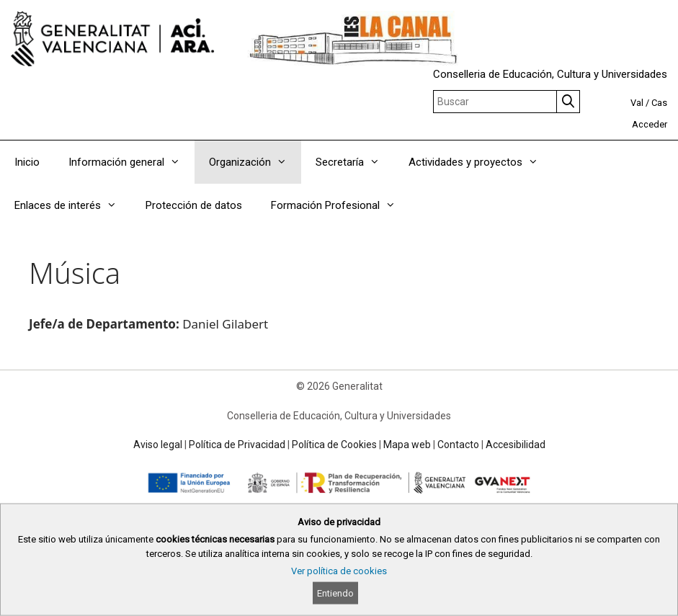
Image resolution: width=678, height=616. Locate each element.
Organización (255, 162)
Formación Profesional (340, 205)
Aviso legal (158, 445)
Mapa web (407, 445)
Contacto (458, 445)
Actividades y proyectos (481, 162)
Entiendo (335, 593)
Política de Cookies (334, 445)
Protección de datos (194, 205)
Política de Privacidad (237, 445)
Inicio (27, 162)
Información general (131, 162)
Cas (659, 103)
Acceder (650, 124)
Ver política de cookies (339, 571)
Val (637, 103)
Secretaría (355, 162)
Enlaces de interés (73, 205)
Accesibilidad (516, 445)
